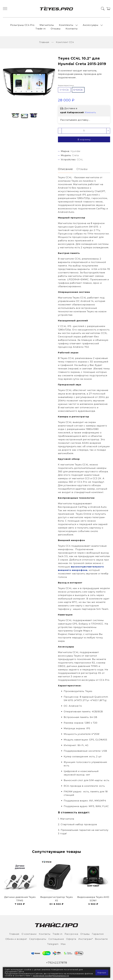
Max (63, 944)
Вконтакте (101, 939)
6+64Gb (78, 90)
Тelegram (53, 944)
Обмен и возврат (16, 939)
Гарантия (98, 934)
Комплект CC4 (65, 42)
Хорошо (102, 973)
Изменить (90, 112)
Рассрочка (71, 934)
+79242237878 (57, 963)
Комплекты (66, 25)
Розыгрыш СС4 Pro (22, 25)
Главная (44, 42)
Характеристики (66, 85)
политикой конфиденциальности (51, 976)
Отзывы (56, 29)
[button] (6, 882)
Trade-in (41, 29)
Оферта (71, 939)
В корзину (84, 139)
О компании (29, 934)
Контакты (72, 29)
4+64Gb (64, 90)
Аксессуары (91, 25)
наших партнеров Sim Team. (91, 609)
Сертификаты (38, 939)
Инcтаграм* (86, 939)
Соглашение (56, 939)
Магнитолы (47, 25)
